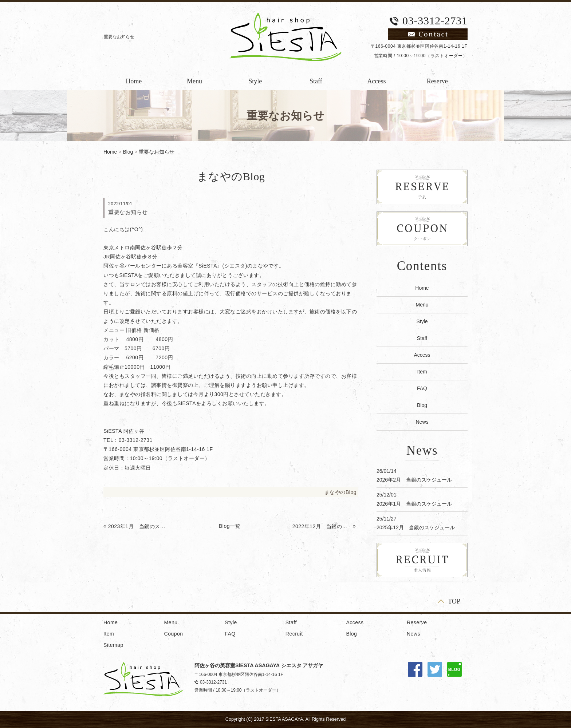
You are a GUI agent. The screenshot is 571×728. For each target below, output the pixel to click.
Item (422, 372)
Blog (128, 152)
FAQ (422, 388)
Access (377, 81)
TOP (454, 601)
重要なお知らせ (157, 152)
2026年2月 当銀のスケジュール (414, 480)
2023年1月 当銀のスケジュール (138, 526)
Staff (316, 81)
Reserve (437, 81)
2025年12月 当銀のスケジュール (416, 527)
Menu (194, 81)
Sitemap (113, 645)
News (422, 422)
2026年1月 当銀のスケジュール (414, 504)
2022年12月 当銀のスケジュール (322, 526)
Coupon (174, 634)
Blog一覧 (230, 526)
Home (134, 81)
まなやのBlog (340, 492)
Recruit (294, 634)
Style (255, 81)
